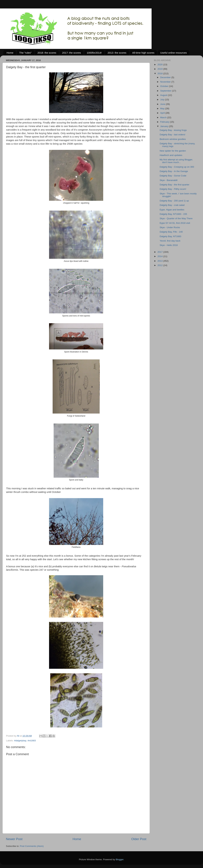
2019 (160, 69)
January (165, 126)
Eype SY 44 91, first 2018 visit (175, 223)
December (166, 77)
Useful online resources (173, 53)
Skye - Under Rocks (170, 227)
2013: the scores (117, 53)
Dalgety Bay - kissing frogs (173, 130)
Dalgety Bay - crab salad (172, 205)
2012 (160, 265)
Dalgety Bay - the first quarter (175, 185)
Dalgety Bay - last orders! (173, 135)
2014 (160, 256)
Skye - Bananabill (169, 180)
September (166, 91)
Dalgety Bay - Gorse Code (173, 176)
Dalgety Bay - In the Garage (174, 171)
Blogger (120, 859)
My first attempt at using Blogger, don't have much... (176, 161)
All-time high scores (143, 53)
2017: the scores (71, 53)
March (164, 117)
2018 (160, 73)
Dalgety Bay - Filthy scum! (173, 189)
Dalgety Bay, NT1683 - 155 (173, 214)
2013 (160, 261)
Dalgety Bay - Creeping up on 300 (177, 167)
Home (10, 53)
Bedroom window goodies (173, 139)
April (163, 113)
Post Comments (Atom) (32, 846)
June (163, 104)
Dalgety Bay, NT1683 (170, 236)
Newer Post (14, 839)
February (165, 122)
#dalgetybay (20, 741)
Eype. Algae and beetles (172, 210)
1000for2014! (94, 53)
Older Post (139, 839)
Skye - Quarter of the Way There (176, 218)
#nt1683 (32, 741)
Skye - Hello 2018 (169, 245)
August (164, 95)
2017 (160, 252)
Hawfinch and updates (171, 155)
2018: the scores (47, 53)
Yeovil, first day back (170, 241)
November (166, 82)
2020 (160, 65)
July (163, 100)
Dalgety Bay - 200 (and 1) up (174, 201)
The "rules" (25, 53)
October (165, 86)
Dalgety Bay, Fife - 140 (171, 232)
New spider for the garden (173, 151)
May (163, 108)
